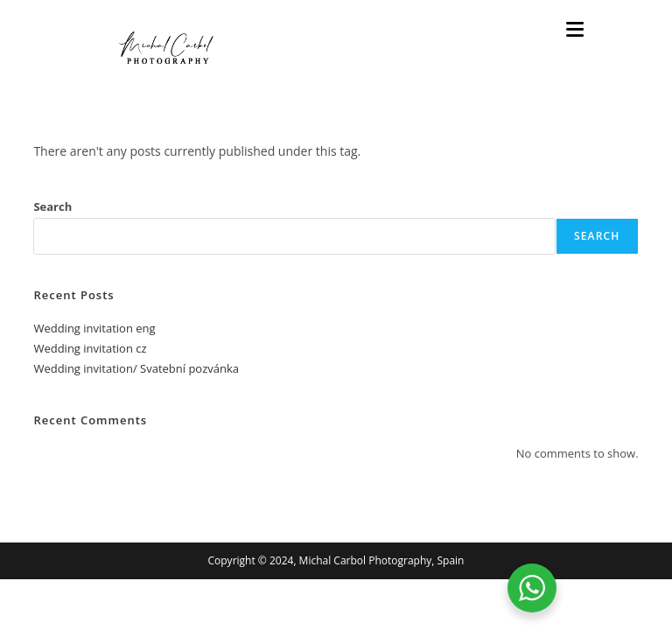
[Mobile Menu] (575, 30)
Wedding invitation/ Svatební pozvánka (136, 368)
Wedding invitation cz (90, 348)
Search (52, 206)
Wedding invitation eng (94, 328)
